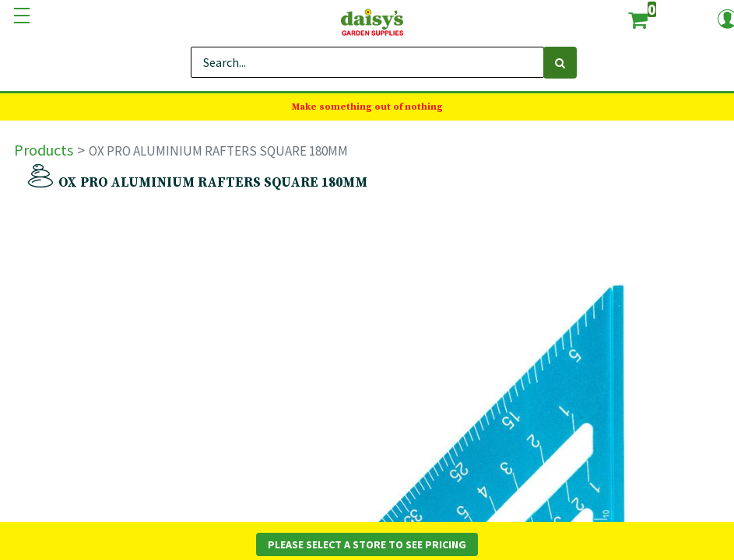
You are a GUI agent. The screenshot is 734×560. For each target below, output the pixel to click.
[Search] (560, 63)
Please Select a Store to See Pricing (367, 544)
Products (44, 150)
